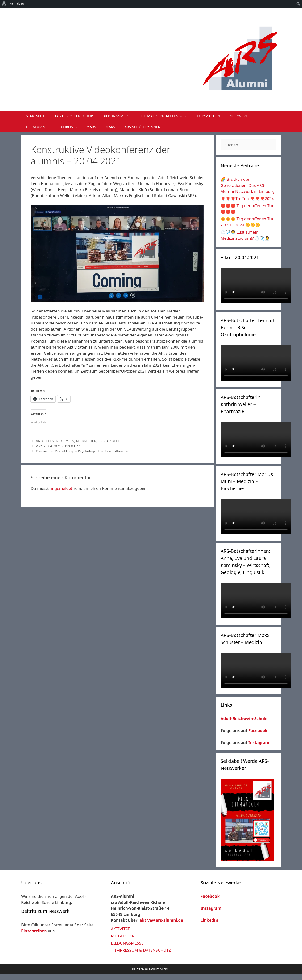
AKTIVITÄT (120, 929)
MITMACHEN (86, 441)
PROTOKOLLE (109, 441)
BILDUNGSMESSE (117, 116)
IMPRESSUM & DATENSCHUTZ (143, 950)
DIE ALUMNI (41, 127)
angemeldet (61, 488)
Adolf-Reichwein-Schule (245, 719)
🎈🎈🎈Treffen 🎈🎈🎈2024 (247, 199)
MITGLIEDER (123, 936)
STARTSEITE (36, 116)
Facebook (258, 731)
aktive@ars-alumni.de (161, 920)
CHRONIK (69, 127)
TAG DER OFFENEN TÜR (74, 116)
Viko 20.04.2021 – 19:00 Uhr (58, 446)
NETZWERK (239, 116)
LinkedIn (209, 920)
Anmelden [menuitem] (17, 4)
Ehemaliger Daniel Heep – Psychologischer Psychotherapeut (84, 451)
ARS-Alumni (110, 23)
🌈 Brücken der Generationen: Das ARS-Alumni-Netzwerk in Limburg (248, 185)
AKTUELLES (45, 441)
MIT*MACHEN (209, 116)
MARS (91, 127)
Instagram (259, 743)
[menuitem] (4, 4)
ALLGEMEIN (65, 441)
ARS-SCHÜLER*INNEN (143, 127)
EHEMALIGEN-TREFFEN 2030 (164, 116)
